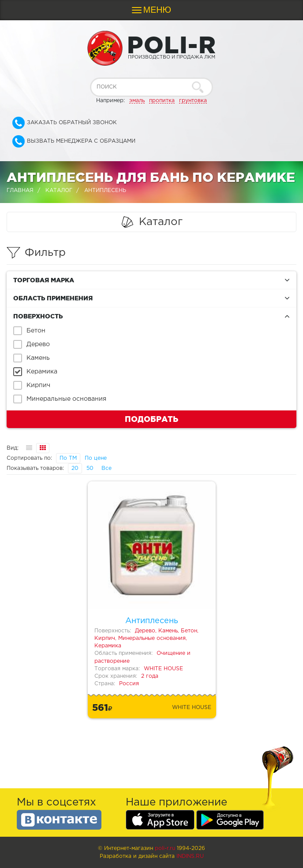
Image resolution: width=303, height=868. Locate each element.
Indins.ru (190, 856)
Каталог (59, 190)
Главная (20, 190)
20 (75, 468)
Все (107, 468)
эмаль (137, 101)
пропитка (162, 101)
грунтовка (193, 101)
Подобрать (151, 419)
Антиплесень (152, 621)
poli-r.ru (165, 848)
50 (90, 468)
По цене (96, 458)
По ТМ (68, 458)
